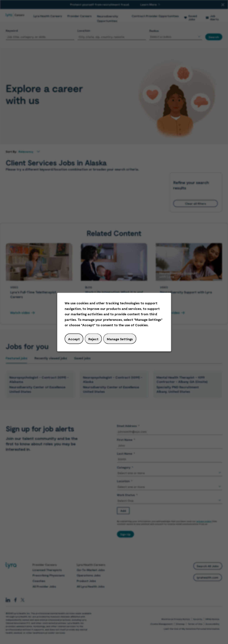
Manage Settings (120, 339)
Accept (74, 339)
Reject (93, 339)
